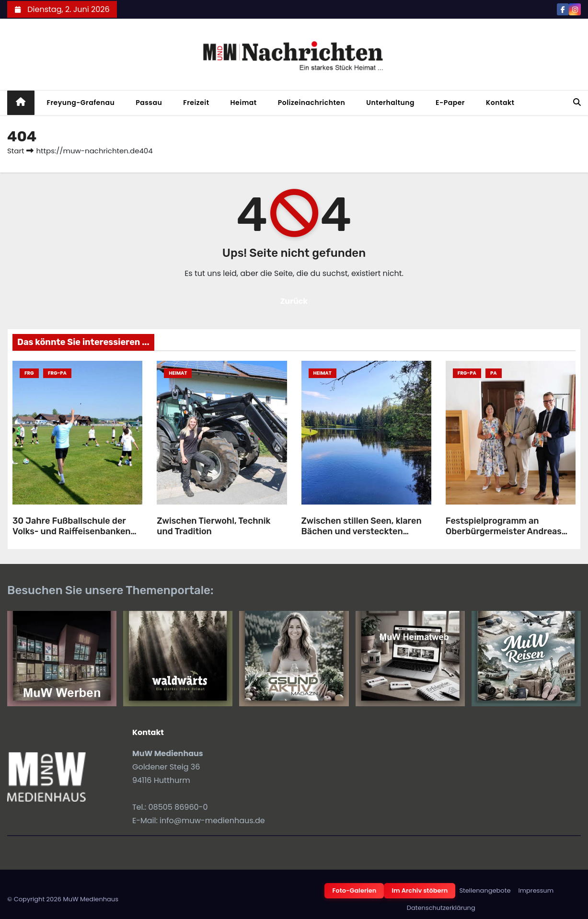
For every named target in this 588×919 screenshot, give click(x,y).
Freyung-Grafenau (81, 103)
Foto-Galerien (354, 890)
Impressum (536, 890)
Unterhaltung (390, 103)
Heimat (244, 103)
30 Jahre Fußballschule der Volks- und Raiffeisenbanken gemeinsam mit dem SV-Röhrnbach (72, 537)
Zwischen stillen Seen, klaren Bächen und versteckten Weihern (362, 532)
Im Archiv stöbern (420, 890)
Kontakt (500, 103)
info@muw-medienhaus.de (212, 821)
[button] (577, 102)
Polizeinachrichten (312, 103)
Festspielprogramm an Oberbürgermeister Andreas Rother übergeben (504, 532)
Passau (149, 103)
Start (16, 151)
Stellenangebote (485, 890)
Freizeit (196, 103)
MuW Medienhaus (91, 899)
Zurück (294, 301)
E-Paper (450, 103)
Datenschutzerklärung (441, 908)
